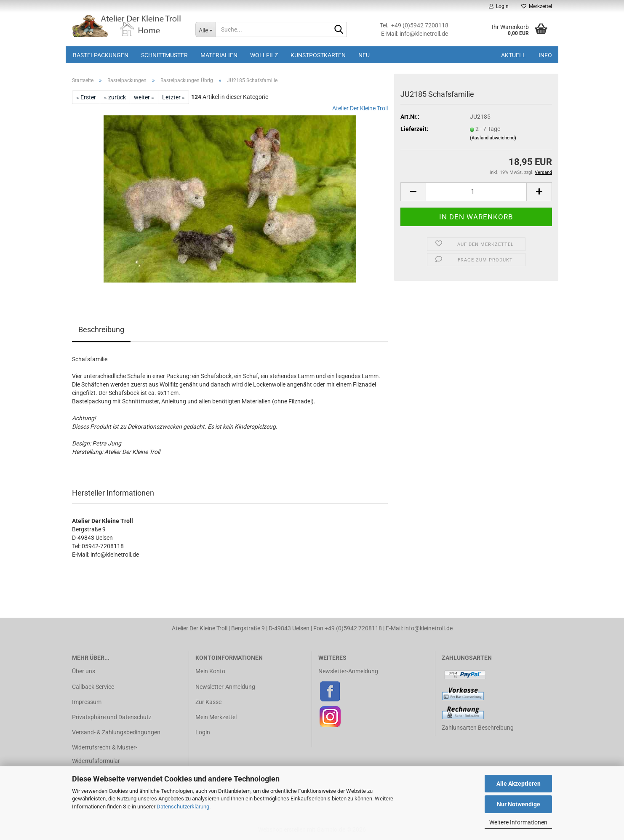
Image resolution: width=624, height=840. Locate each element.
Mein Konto (210, 671)
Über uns (84, 671)
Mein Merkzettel (216, 717)
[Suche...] (205, 29)
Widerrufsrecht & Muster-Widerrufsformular (105, 754)
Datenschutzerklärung (183, 807)
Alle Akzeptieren (519, 784)
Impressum (87, 702)
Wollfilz (264, 55)
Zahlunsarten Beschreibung (478, 728)
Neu (364, 55)
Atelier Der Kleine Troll (360, 108)
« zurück (115, 97)
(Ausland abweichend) (493, 138)
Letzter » (173, 97)
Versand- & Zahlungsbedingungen (116, 732)
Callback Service (93, 687)
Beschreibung (101, 329)
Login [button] (499, 6)
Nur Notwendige (519, 804)
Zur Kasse (208, 702)
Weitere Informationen (518, 822)
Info (545, 55)
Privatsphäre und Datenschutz (112, 717)
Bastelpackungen (101, 55)
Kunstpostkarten (318, 55)
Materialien (219, 55)
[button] (413, 192)
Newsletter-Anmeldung (225, 687)
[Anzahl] (476, 192)
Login (203, 732)
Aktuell (513, 55)
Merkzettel (537, 6)
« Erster (86, 97)
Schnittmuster (164, 55)
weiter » (144, 97)
